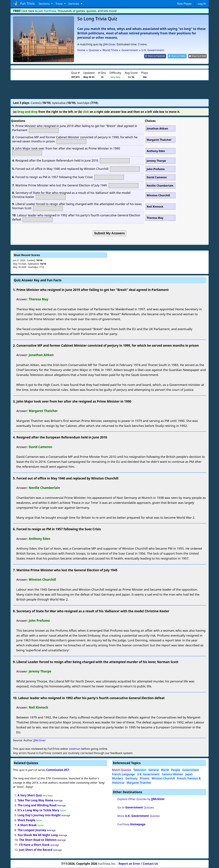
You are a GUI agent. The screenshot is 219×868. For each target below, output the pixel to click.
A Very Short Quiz (30, 795)
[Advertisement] (110, 89)
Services (74, 4)
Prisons (145, 778)
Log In (202, 4)
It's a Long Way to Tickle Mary (38, 810)
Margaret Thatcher (139, 783)
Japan (189, 774)
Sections (44, 4)
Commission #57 (58, 770)
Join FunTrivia (47, 11)
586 (145, 77)
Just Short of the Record (36, 850)
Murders (118, 778)
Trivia (59, 4)
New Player (184, 4)
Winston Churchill (163, 778)
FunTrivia (131, 824)
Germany (132, 778)
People (176, 770)
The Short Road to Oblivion (38, 840)
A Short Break (27, 825)
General (154, 770)
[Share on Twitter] (177, 56)
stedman (75, 749)
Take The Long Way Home (35, 800)
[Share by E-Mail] (197, 56)
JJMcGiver (109, 44)
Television (140, 770)
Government (191, 770)
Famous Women (172, 774)
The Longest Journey (32, 830)
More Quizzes (139, 816)
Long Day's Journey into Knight (39, 815)
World (165, 770)
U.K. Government (148, 774)
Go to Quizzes (136, 807)
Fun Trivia (24, 4)
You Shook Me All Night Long (38, 835)
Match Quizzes (122, 770)
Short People (26, 820)
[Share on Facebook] (155, 56)
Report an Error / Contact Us (138, 864)
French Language (123, 774)
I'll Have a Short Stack (34, 845)
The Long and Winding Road (37, 805)
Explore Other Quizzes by (141, 799)
